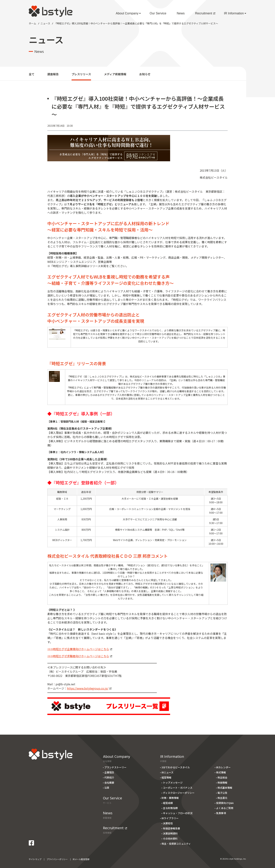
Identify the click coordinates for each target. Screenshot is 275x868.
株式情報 (221, 772)
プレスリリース (81, 74)
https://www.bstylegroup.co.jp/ (89, 688)
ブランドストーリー (115, 767)
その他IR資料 (170, 839)
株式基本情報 (225, 788)
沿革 (107, 788)
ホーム (32, 23)
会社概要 (109, 783)
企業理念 (109, 772)
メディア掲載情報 (115, 74)
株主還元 (222, 798)
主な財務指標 (170, 808)
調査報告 (53, 74)
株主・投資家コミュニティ (176, 844)
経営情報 (166, 777)
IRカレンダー (223, 767)
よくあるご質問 (225, 808)
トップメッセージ (173, 783)
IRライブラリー (170, 818)
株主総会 (222, 777)
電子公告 (222, 793)
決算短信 (168, 823)
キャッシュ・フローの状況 (178, 813)
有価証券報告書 (172, 828)
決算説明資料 (170, 833)
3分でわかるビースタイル (176, 767)
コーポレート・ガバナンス (178, 788)
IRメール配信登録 (81, 859)
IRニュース (167, 772)
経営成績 (168, 803)
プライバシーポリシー (57, 859)
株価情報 (222, 783)
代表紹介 (109, 777)
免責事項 (221, 813)
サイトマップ (35, 859)
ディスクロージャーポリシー (179, 793)
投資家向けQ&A (225, 803)
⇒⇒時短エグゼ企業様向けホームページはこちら (80, 649)
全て (32, 74)
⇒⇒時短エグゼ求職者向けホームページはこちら (80, 656)
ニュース (45, 23)
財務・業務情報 (170, 798)
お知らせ (145, 74)
